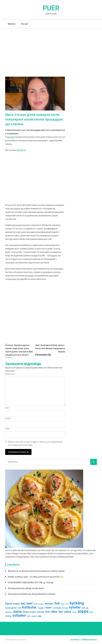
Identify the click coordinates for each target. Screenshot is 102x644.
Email (8, 418)
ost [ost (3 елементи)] (83, 608)
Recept (25, 24)
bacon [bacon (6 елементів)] (9, 604)
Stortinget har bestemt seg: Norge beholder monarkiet (31, 594)
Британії (11, 137)
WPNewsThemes (90, 640)
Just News (75, 640)
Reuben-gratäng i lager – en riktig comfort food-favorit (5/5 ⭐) (35, 577)
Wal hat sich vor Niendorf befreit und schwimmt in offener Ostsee (36, 571)
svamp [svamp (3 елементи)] (8, 616)
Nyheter (12, 24)
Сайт (7, 429)
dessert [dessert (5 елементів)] (49, 604)
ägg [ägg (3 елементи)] (40, 616)
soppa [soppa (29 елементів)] (83, 611)
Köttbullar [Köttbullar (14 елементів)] (29, 608)
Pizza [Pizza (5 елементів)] (26, 612)
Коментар (10, 374)
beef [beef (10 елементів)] (30, 604)
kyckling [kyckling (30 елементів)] (77, 603)
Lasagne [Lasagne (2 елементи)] (41, 608)
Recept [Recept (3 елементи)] (41, 612)
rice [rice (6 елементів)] (47, 612)
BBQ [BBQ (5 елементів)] (23, 604)
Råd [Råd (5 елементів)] (61, 612)
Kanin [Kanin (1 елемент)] (63, 604)
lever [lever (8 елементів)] (49, 608)
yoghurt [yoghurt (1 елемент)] (34, 616)
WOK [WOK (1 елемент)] (29, 616)
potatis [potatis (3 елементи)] (33, 612)
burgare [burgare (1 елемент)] (41, 604)
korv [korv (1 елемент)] (67, 604)
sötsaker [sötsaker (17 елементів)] (19, 616)
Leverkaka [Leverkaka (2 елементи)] (57, 608)
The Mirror (21, 150)
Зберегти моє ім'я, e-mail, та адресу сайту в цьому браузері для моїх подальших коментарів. (35, 444)
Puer (51, 8)
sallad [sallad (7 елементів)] (67, 612)
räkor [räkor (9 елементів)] (54, 612)
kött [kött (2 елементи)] (19, 608)
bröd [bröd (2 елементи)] (36, 604)
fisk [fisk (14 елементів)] (57, 604)
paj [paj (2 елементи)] (87, 608)
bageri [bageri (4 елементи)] (17, 604)
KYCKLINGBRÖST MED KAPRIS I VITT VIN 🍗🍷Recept (31, 583)
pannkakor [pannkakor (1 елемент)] (9, 612)
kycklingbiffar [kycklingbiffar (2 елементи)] (11, 608)
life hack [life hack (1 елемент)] (65, 608)
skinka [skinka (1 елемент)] (74, 612)
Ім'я (7, 408)
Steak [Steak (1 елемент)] (91, 612)
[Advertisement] (51, 49)
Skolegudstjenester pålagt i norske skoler (26, 588)
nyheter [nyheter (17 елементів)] (75, 607)
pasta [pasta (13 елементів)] (17, 612)
